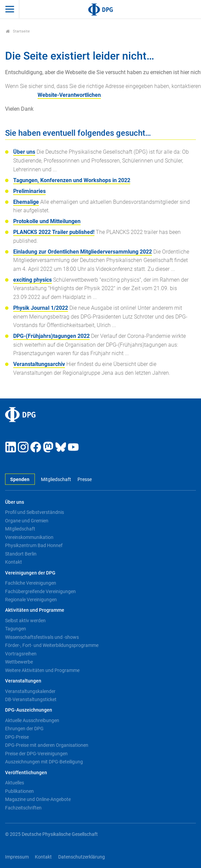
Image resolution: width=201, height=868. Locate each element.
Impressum (17, 857)
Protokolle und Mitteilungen (47, 221)
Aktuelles (15, 783)
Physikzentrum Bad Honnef (34, 545)
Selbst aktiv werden (25, 621)
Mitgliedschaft (56, 480)
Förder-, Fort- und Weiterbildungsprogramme (52, 645)
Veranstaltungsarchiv (39, 364)
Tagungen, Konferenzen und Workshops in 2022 (72, 180)
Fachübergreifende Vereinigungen (40, 591)
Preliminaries (29, 191)
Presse (85, 480)
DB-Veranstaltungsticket (31, 699)
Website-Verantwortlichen (69, 95)
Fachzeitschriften (23, 808)
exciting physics (32, 280)
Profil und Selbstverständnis (35, 512)
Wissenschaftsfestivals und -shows (42, 637)
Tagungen (16, 629)
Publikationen (19, 791)
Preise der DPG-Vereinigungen (36, 754)
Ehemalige (26, 202)
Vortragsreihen (21, 654)
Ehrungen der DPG (24, 729)
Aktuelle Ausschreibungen (32, 720)
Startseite (18, 31)
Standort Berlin (21, 554)
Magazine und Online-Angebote (38, 799)
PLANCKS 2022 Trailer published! (54, 232)
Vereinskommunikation (29, 537)
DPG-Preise (17, 737)
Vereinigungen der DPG (30, 573)
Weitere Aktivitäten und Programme (42, 670)
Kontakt (14, 562)
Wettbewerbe (19, 662)
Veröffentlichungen (26, 773)
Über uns (24, 152)
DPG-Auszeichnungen (29, 710)
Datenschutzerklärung (82, 857)
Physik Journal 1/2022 (41, 308)
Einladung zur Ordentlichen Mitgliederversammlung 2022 (83, 252)
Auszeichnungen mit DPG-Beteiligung (44, 762)
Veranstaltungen (23, 681)
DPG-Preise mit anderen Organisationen (47, 745)
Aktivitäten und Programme (35, 610)
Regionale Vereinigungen (31, 600)
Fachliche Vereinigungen (31, 583)
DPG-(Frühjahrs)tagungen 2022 (51, 336)
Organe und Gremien (27, 521)
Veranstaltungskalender (30, 691)
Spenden (20, 480)
